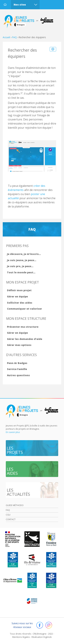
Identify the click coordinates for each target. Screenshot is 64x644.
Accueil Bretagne (30, 22)
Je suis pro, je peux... (20, 266)
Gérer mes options (19, 345)
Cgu (8, 515)
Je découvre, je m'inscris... (24, 254)
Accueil (5, 4)
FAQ (14, 37)
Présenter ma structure (23, 327)
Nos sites (20, 5)
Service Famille (17, 369)
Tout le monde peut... (21, 272)
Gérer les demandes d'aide (25, 339)
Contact (11, 519)
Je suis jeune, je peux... (22, 260)
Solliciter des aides (20, 303)
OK (15, 635)
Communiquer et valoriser (24, 309)
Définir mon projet (19, 290)
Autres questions (18, 375)
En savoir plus (13, 432)
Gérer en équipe (17, 296)
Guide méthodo (15, 505)
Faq (8, 510)
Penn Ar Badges (17, 363)
